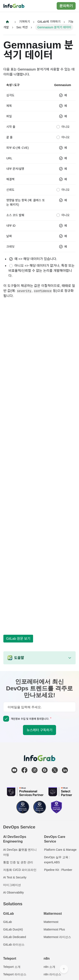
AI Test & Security (15, 877)
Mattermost (51, 922)
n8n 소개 (49, 967)
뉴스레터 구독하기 (39, 730)
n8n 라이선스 (52, 974)
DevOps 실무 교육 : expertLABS (57, 860)
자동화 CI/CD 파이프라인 (20, 870)
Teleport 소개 (12, 967)
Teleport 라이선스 (15, 974)
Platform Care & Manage (60, 850)
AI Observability (13, 892)
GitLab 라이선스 (14, 945)
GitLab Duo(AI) (13, 929)
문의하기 (66, 6)
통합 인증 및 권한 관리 (18, 862)
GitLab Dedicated (15, 937)
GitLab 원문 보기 (18, 639)
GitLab (7, 922)
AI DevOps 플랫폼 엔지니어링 (20, 852)
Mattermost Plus (54, 929)
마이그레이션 (12, 885)
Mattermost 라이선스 (57, 937)
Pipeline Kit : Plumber (58, 870)
